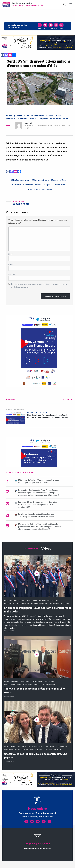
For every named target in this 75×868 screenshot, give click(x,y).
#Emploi (50, 116)
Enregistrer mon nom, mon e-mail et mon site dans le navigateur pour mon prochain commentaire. (39, 286)
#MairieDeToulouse (32, 684)
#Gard (59, 116)
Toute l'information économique (28, 4)
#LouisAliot (9, 603)
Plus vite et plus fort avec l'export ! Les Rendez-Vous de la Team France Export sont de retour (48, 416)
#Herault (26, 747)
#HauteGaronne (11, 681)
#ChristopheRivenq (36, 116)
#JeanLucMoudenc (13, 684)
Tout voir (67, 400)
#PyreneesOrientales (49, 600)
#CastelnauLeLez (12, 747)
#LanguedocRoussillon (14, 600)
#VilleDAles (55, 119)
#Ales (66, 119)
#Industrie (11, 119)
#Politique (54, 603)
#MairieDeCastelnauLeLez (16, 750)
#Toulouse (38, 681)
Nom (11, 254)
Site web (12, 274)
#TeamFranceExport (15, 409)
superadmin (30, 123)
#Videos (65, 603)
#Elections (49, 681)
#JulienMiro (62, 747)
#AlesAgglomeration (15, 116)
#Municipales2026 (39, 603)
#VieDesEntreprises (39, 119)
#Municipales (23, 603)
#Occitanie (23, 119)
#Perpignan (32, 600)
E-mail (11, 264)
